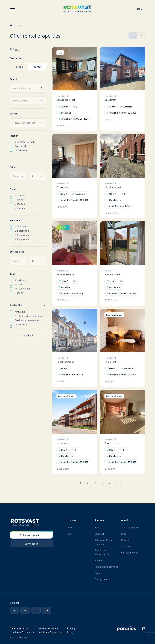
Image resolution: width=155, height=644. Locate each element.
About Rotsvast (130, 527)
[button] (139, 10)
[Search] (42, 88)
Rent (70, 527)
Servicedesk (31, 543)
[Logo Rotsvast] (77, 10)
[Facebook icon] (15, 610)
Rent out (99, 533)
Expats (98, 573)
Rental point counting (106, 566)
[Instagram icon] (36, 610)
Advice (98, 560)
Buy (70, 533)
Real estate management (102, 552)
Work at (126, 546)
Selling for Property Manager (105, 542)
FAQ (124, 533)
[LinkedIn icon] (26, 610)
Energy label (101, 579)
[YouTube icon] (47, 610)
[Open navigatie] (12, 10)
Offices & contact (31, 535)
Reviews (126, 540)
